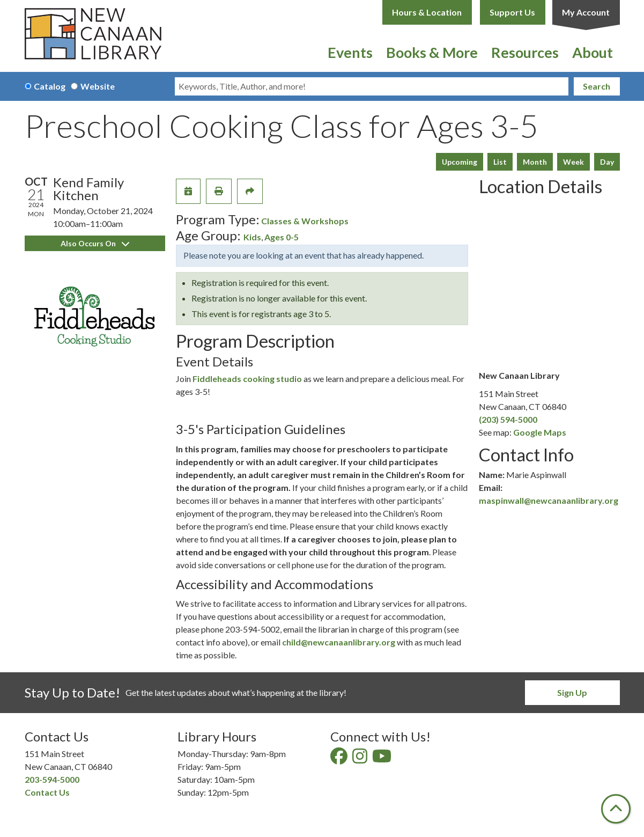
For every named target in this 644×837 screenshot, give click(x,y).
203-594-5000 (52, 779)
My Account (586, 12)
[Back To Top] (616, 809)
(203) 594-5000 (508, 419)
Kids (252, 237)
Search (597, 86)
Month (535, 162)
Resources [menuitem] (525, 52)
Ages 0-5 (282, 237)
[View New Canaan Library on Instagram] (361, 759)
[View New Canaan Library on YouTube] (383, 759)
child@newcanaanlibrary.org (339, 642)
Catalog (50, 86)
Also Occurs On (95, 243)
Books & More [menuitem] (432, 52)
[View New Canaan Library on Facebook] (340, 759)
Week (573, 162)
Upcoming (460, 162)
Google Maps (540, 432)
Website (98, 86)
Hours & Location (427, 12)
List (500, 162)
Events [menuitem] (350, 52)
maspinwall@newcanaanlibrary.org (549, 500)
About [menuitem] (593, 52)
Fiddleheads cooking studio (247, 379)
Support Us (512, 12)
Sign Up (572, 692)
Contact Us (47, 792)
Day (607, 162)
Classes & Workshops (305, 221)
